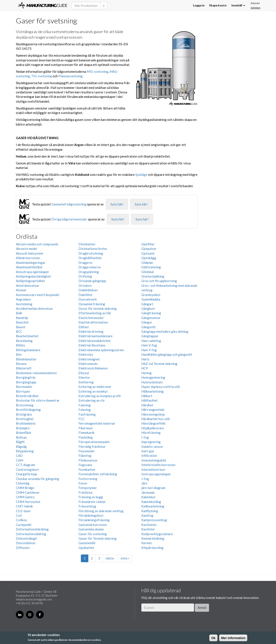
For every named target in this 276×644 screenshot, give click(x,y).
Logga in (199, 5)
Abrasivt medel (26, 249)
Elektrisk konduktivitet (95, 341)
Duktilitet (85, 295)
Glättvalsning (151, 267)
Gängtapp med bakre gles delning (165, 331)
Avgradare (23, 299)
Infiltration (149, 456)
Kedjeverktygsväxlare (157, 534)
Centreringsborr (28, 469)
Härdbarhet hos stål (155, 419)
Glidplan (147, 263)
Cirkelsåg (23, 483)
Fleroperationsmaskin (94, 442)
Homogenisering (153, 377)
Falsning (85, 405)
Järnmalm (148, 492)
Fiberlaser (86, 428)
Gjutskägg (149, 258)
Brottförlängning (28, 410)
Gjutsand (148, 253)
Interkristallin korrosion (158, 465)
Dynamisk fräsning (92, 304)
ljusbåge (141, 175)
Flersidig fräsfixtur (92, 447)
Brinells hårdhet (27, 396)
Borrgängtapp (26, 382)
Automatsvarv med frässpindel (38, 295)
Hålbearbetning (152, 391)
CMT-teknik (24, 506)
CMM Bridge (25, 488)
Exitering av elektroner (95, 387)
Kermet (147, 543)
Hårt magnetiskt (153, 410)
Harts (145, 359)
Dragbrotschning (91, 253)
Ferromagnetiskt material (97, 423)
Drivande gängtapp (92, 281)
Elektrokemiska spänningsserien (101, 350)
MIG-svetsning (97, 71)
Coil (19, 515)
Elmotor (84, 377)
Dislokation (87, 244)
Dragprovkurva (90, 267)
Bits (19, 354)
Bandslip (22, 318)
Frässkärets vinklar (92, 502)
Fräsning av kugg (91, 497)
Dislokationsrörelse (93, 249)
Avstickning (24, 304)
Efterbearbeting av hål (95, 313)
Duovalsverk (88, 299)
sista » (125, 558)
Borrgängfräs (26, 377)
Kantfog (147, 515)
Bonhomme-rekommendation (36, 373)
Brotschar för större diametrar (38, 400)
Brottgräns (24, 414)
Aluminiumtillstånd (29, 267)
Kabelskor (149, 497)
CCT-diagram (25, 465)
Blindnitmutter (26, 359)
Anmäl (202, 608)
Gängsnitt (149, 327)
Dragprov (86, 263)
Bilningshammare (28, 350)
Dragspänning (89, 272)
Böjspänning (25, 451)
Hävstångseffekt (153, 423)
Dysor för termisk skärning (98, 308)
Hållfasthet (149, 400)
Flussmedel (86, 451)
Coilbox (21, 520)
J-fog (145, 479)
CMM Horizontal (28, 502)
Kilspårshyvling (152, 548)
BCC (19, 331)
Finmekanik (86, 433)
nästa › (110, 558)
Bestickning (24, 341)
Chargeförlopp (26, 474)
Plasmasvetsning (70, 76)
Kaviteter (148, 529)
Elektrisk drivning (91, 331)
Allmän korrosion (28, 258)
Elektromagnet (89, 359)
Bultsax (21, 437)
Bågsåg (21, 447)
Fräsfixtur (86, 492)
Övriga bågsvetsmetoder (69, 219)
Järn (144, 483)
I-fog (145, 437)
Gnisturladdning (153, 276)
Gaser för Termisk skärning (98, 538)
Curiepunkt (24, 525)
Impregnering (151, 442)
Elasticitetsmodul (91, 318)
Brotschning (25, 405)
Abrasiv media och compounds (37, 244)
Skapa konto (218, 5)
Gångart (147, 304)
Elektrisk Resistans (92, 345)
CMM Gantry (25, 497)
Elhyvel (84, 373)
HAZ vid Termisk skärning (159, 364)
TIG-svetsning (41, 76)
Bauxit (21, 327)
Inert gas (148, 451)
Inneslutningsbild (154, 460)
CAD (19, 456)
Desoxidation (26, 543)
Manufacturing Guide (42, 5)
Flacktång (86, 437)
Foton (83, 483)
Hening (146, 373)
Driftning (85, 276)
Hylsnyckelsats (152, 382)
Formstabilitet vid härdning (98, 474)
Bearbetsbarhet (27, 336)
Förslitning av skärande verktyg (101, 511)
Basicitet (22, 322)
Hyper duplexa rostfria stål (161, 387)
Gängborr (148, 308)
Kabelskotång (151, 502)
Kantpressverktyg (154, 520)
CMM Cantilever (28, 492)
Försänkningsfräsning (94, 520)
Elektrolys (86, 354)
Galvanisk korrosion (93, 525)
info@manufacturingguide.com (34, 599)
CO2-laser (23, 511)
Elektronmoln (88, 364)
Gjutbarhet (86, 548)
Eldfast (84, 327)
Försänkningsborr (91, 515)
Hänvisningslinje (153, 414)
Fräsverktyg (87, 506)
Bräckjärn (23, 428)
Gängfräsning (151, 313)
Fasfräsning (87, 414)
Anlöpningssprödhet (30, 281)
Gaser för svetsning (93, 534)
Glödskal (148, 272)
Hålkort (147, 396)
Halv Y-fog (149, 350)
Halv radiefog (151, 341)
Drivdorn (85, 286)
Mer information (233, 638)
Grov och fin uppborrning (159, 281)
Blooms (21, 364)
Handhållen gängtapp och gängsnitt (167, 354)
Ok (213, 638)
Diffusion (23, 548)
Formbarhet (87, 469)
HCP (145, 368)
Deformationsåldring (31, 534)
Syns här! (117, 204)
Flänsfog (85, 456)
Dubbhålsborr (88, 290)
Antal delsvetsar (28, 286)
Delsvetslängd (26, 538)
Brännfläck (23, 433)
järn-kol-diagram (153, 488)
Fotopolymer (88, 488)
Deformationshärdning (32, 529)
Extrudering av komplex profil (100, 396)
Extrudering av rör (92, 400)
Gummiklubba (151, 299)
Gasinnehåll (87, 543)
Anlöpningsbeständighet (33, 276)
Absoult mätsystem (29, 253)
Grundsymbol (151, 295)
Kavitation (149, 525)
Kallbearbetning (153, 506)
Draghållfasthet (90, 258)
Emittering (86, 382)
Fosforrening (88, 479)
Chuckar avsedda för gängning (38, 479)
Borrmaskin (24, 387)
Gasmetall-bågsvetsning (69, 204)
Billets (20, 345)
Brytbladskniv (26, 423)
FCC (82, 419)
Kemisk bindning (153, 538)
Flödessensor (88, 460)
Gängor (147, 322)
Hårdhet (147, 405)
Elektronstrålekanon (93, 368)
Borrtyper (23, 391)
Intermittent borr (154, 469)
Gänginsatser (151, 318)
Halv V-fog (149, 345)
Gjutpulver (149, 249)
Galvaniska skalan (91, 529)
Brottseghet (25, 419)
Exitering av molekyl (93, 391)
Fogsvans (85, 465)
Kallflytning (150, 511)
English (255, 3)
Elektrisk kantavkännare (96, 336)
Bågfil (20, 442)
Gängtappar (150, 336)
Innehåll (238, 5)
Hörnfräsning (151, 433)
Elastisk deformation (93, 322)
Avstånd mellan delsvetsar (34, 308)
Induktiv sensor (152, 447)
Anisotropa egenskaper (32, 272)
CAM (20, 460)
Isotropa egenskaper (156, 474)
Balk (19, 313)
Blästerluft (24, 368)
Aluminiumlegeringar (31, 263)
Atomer (21, 290)
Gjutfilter (148, 244)
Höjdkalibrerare (153, 428)
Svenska (256, 8)
